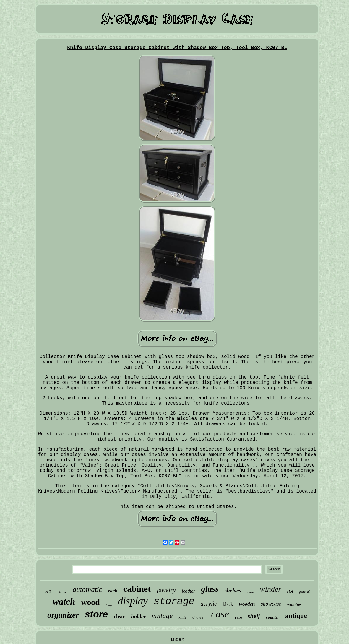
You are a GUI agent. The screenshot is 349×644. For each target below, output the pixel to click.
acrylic (209, 604)
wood (90, 602)
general (305, 591)
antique (296, 616)
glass (210, 589)
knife (182, 617)
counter (272, 617)
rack (113, 591)
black (228, 604)
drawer (199, 617)
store (96, 614)
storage (174, 602)
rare (238, 617)
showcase (271, 604)
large (109, 605)
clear (119, 617)
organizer (63, 615)
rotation (61, 592)
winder (270, 589)
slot (290, 591)
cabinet (137, 589)
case (220, 614)
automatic (87, 590)
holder (138, 616)
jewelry (166, 590)
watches (294, 604)
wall (48, 591)
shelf (254, 616)
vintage (162, 616)
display (133, 601)
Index (177, 640)
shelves (233, 590)
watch (64, 602)
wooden (247, 604)
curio (250, 592)
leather (188, 591)
